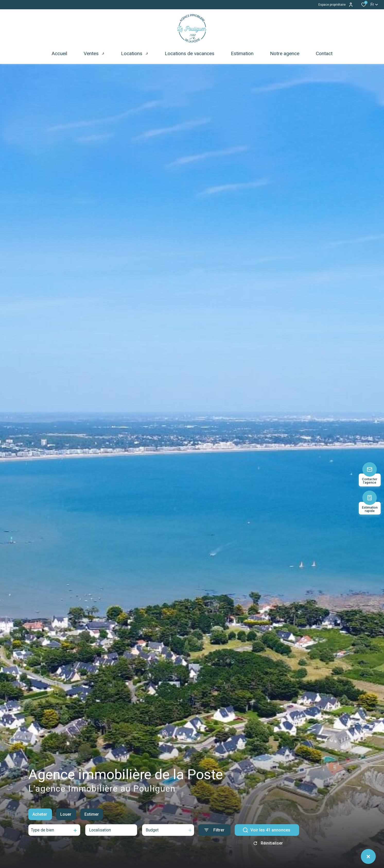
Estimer (92, 819)
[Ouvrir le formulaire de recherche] (214, 835)
